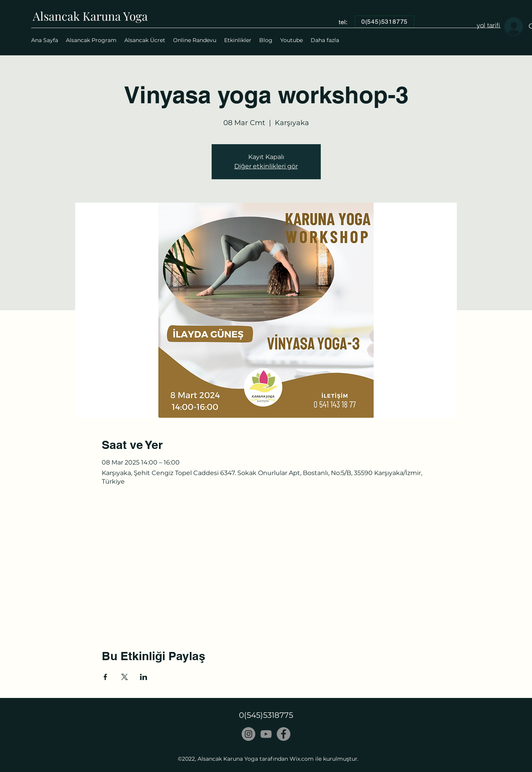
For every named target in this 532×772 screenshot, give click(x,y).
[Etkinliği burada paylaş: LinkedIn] (144, 677)
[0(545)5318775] (384, 22)
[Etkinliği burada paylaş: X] (125, 677)
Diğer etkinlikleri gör (266, 166)
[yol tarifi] (488, 25)
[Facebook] (284, 734)
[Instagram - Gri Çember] (248, 734)
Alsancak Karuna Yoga (90, 16)
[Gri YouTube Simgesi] (266, 734)
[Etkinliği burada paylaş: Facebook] (105, 677)
